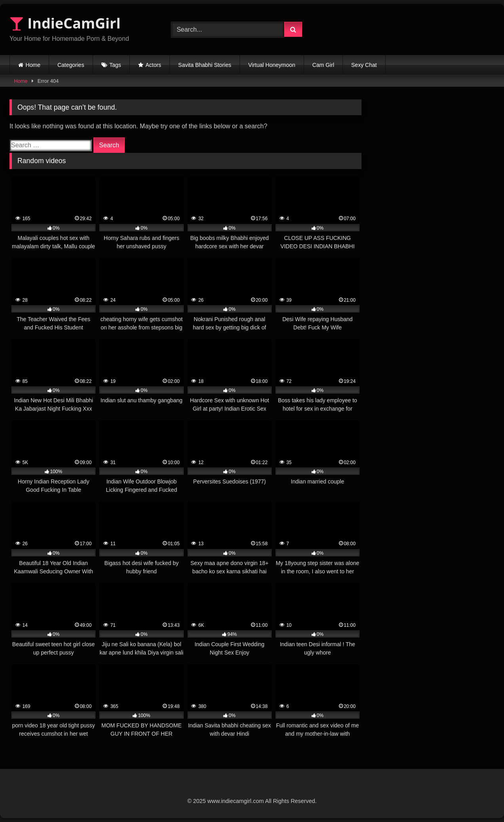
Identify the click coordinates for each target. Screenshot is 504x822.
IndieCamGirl (65, 23)
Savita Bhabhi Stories (205, 65)
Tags (115, 65)
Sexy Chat (364, 65)
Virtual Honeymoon (272, 65)
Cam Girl (323, 65)
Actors (153, 65)
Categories (71, 65)
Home (33, 65)
